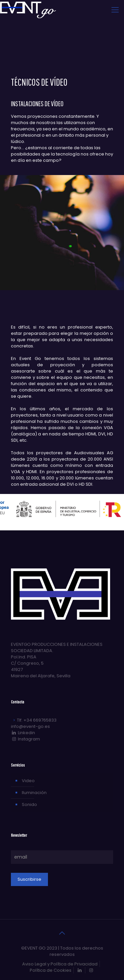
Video (28, 781)
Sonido (29, 804)
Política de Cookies (51, 970)
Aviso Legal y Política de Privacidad (60, 964)
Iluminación (34, 793)
